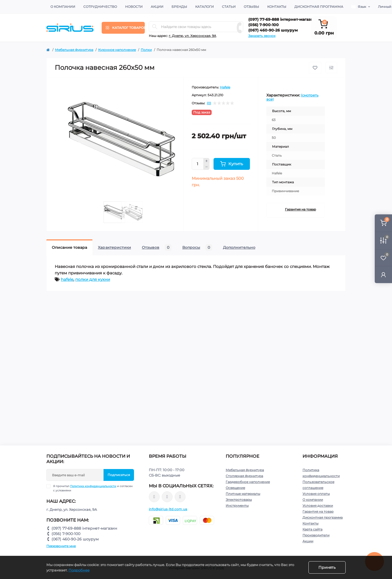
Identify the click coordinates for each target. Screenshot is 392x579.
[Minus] (207, 167)
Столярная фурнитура (244, 476)
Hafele (225, 87)
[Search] (155, 27)
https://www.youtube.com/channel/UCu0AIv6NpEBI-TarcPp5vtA (180, 497)
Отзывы (251, 7)
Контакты (277, 7)
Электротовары (239, 500)
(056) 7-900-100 (264, 25)
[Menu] (123, 28)
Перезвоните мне (61, 546)
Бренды (179, 7)
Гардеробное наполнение (248, 482)
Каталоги (204, 7)
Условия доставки (318, 506)
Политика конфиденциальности (93, 486)
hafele (67, 279)
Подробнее (79, 570)
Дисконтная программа (319, 7)
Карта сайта (312, 529)
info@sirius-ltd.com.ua (168, 509)
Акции (157, 7)
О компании (63, 7)
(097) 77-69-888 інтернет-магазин (282, 19)
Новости (134, 7)
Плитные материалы (243, 494)
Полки (146, 50)
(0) (209, 103)
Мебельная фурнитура (74, 50)
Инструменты (237, 506)
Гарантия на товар (300, 209)
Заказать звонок (262, 36)
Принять (327, 567)
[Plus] (207, 161)
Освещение (235, 488)
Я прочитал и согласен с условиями (93, 488)
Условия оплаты (316, 494)
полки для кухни (93, 279)
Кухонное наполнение (117, 50)
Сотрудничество (100, 7)
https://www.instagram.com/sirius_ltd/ (167, 497)
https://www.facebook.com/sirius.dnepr (154, 497)
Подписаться (119, 475)
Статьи (229, 7)
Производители (316, 535)
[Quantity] (198, 164)
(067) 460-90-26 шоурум (273, 30)
